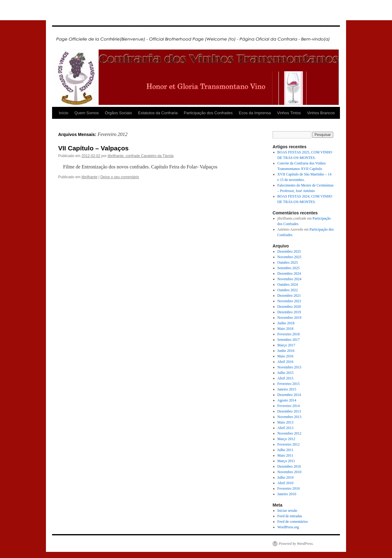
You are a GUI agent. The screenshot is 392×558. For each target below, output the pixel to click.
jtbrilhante (89, 177)
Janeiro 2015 (287, 389)
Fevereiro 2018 (289, 334)
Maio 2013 (285, 422)
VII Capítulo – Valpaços (93, 148)
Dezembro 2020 (289, 307)
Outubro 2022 (288, 290)
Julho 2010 (286, 477)
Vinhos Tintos (289, 113)
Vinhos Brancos (321, 113)
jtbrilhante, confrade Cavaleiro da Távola (140, 156)
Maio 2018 (285, 329)
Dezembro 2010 (289, 466)
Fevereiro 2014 (289, 406)
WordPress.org (288, 527)
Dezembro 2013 (289, 411)
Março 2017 (286, 345)
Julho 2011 (286, 450)
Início (64, 113)
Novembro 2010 (289, 472)
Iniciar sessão (287, 511)
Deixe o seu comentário (120, 177)
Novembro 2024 (289, 279)
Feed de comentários (293, 522)
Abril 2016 (285, 362)
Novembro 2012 (289, 433)
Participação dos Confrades (208, 113)
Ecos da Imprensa (255, 113)
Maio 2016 (285, 356)
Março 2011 (286, 461)
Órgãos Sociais (119, 113)
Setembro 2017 (289, 340)
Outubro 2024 (288, 285)
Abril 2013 (285, 428)
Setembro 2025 (289, 268)
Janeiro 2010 (287, 494)
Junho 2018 (286, 323)
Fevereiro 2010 (289, 488)
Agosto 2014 (287, 400)
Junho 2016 (286, 351)
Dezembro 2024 (289, 273)
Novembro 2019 (289, 318)
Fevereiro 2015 (289, 384)
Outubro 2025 (288, 262)
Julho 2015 (286, 373)
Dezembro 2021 (289, 296)
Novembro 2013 (289, 417)
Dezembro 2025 (289, 251)
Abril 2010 (285, 483)
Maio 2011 (285, 455)
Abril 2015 (285, 378)
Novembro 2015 (289, 367)
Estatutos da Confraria (158, 113)
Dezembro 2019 (289, 312)
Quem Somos (87, 113)
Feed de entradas (290, 516)
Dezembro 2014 (289, 395)
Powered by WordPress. (296, 544)
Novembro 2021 (289, 301)
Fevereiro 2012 (289, 444)
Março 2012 (286, 439)
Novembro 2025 (289, 257)
